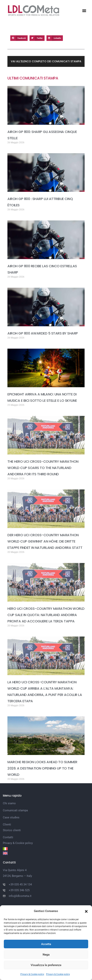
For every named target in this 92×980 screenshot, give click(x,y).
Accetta (46, 944)
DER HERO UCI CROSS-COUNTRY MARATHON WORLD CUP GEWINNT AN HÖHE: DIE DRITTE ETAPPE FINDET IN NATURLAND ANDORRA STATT (45, 541)
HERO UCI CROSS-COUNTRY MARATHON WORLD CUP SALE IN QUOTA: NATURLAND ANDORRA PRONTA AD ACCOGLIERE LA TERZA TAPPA (46, 615)
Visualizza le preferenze (46, 965)
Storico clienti (12, 830)
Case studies (11, 817)
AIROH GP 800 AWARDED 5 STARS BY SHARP (43, 333)
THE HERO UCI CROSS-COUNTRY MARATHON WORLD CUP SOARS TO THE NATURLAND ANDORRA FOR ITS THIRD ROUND (43, 468)
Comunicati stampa (15, 810)
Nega (46, 955)
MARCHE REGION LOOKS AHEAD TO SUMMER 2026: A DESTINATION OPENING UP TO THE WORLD (42, 768)
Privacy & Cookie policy (32, 974)
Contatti (8, 837)
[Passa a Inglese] (46, 853)
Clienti (7, 824)
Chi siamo (9, 803)
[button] (86, 911)
